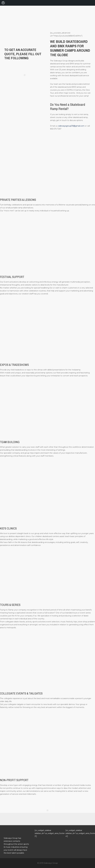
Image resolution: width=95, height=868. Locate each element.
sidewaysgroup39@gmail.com (71, 126)
